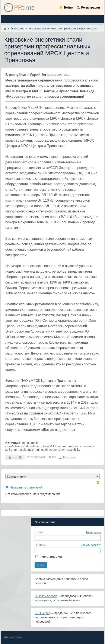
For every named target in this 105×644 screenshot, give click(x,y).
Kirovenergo (69, 457)
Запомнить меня (51, 557)
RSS (98, 483)
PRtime (8, 638)
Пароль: (40, 545)
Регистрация (93, 532)
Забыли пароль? (91, 545)
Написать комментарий (26, 487)
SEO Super (42, 613)
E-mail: (39, 532)
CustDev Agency (46, 596)
